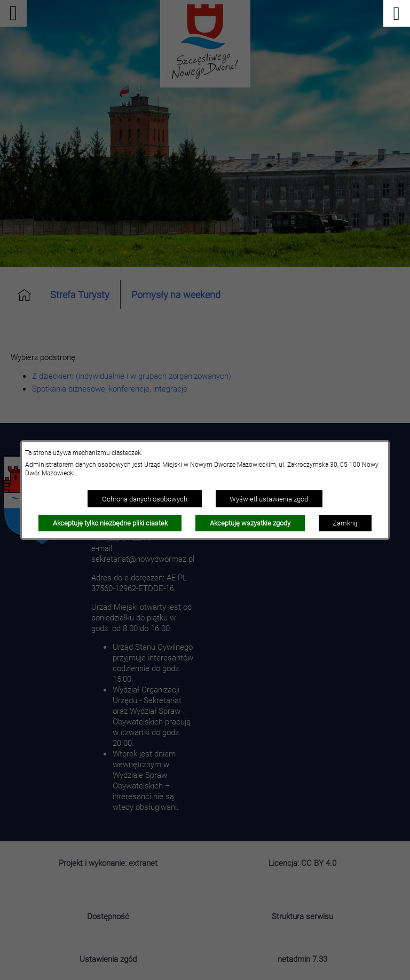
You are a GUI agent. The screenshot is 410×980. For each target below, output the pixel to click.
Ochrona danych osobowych (145, 499)
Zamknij (345, 523)
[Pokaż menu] (397, 13)
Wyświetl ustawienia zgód (269, 499)
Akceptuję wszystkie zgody (250, 523)
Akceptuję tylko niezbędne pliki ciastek (110, 523)
